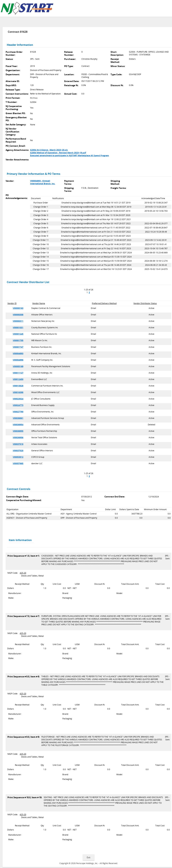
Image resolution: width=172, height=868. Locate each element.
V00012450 (18, 379)
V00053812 (18, 457)
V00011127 (18, 373)
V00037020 (18, 451)
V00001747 (18, 347)
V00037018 (18, 444)
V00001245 (18, 334)
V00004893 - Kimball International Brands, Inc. (43, 182)
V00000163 (18, 308)
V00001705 (18, 340)
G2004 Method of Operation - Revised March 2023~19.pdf (58, 153)
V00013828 (18, 386)
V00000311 (18, 321)
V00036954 (18, 425)
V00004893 (18, 353)
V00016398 (18, 392)
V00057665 (18, 463)
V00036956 (18, 437)
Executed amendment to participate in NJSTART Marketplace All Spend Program (70, 156)
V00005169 (18, 366)
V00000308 (18, 315)
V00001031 (18, 328)
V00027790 (18, 412)
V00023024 (18, 399)
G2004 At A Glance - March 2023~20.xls (49, 150)
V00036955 (18, 431)
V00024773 (18, 405)
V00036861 (18, 418)
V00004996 (18, 360)
